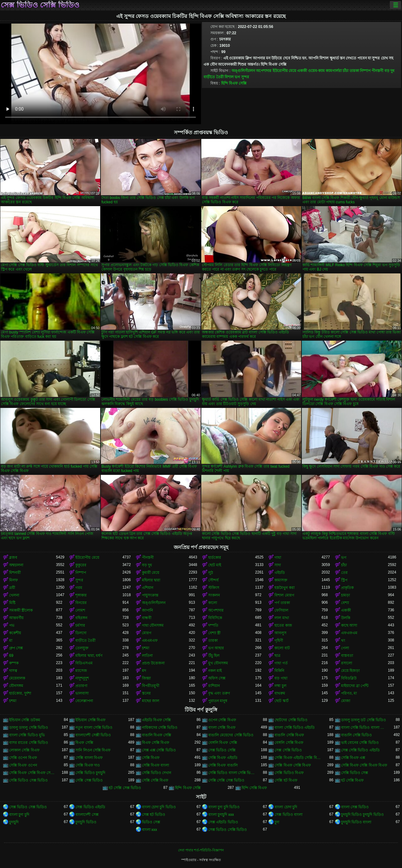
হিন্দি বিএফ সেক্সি (234, 83)
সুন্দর (245, 77)
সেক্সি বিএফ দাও (88, 765)
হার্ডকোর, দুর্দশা (20, 693)
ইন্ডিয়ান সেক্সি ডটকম (25, 720)
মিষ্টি (12, 603)
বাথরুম (280, 693)
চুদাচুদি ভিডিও (86, 822)
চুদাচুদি (14, 822)
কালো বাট (282, 648)
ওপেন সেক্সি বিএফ (222, 720)
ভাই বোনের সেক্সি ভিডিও (360, 743)
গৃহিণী (279, 640)
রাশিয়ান (214, 686)
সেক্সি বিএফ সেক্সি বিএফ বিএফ (364, 765)
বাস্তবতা (347, 656)
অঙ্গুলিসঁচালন (243, 71)
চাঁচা (345, 71)
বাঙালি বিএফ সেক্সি (157, 735)
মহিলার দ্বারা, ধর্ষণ (89, 656)
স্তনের (146, 693)
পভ (12, 625)
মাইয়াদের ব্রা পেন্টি (355, 686)
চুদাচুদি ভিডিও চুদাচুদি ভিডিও (362, 815)
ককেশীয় (15, 633)
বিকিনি (279, 671)
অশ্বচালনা (16, 565)
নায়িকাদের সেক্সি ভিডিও (160, 728)
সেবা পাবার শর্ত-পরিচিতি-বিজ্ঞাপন (201, 850)
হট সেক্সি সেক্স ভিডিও (125, 788)
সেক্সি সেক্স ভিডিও (89, 780)
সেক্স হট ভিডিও (154, 815)
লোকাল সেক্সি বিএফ (24, 750)
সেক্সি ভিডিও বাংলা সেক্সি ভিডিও (232, 773)
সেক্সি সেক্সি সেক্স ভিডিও (226, 780)
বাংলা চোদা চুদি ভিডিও (159, 807)
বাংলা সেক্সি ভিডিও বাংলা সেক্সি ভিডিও (364, 728)
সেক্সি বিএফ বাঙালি (223, 765)
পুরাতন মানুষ (218, 701)
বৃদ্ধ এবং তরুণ (219, 693)
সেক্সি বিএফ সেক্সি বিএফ (293, 765)
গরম (79, 588)
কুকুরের (81, 565)
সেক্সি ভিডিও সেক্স (355, 773)
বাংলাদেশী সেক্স (87, 815)
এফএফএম (349, 633)
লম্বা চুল (280, 686)
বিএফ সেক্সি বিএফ (156, 743)
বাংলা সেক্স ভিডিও (355, 807)
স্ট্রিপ (344, 580)
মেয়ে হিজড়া (350, 671)
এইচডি (280, 573)
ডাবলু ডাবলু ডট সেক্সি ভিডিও (364, 720)
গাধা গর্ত (281, 663)
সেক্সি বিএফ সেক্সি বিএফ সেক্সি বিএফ (33, 773)
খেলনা (14, 595)
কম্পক (14, 663)
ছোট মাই (215, 565)
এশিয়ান (148, 588)
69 (11, 656)
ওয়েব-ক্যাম (316, 71)
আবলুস (280, 633)
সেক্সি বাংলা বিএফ (89, 758)
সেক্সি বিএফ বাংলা (156, 765)
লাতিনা (147, 656)
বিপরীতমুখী (151, 686)
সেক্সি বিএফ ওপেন (23, 765)
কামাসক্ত (281, 580)
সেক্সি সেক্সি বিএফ (155, 780)
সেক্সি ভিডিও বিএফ (289, 773)
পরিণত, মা (349, 693)
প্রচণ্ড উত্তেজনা (153, 663)
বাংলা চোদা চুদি (286, 807)
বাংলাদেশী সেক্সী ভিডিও (93, 735)
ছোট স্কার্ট (281, 701)
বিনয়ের (81, 603)
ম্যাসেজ (81, 671)
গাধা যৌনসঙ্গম (153, 625)
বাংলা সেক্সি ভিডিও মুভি (27, 735)
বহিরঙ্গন (81, 618)
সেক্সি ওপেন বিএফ (23, 758)
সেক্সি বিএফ (151, 758)
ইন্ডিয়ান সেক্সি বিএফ (90, 720)
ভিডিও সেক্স (151, 822)
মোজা (346, 701)
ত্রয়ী (12, 588)
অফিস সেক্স (217, 678)
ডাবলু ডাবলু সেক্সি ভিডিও (29, 728)
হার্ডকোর (215, 558)
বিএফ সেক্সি (84, 743)
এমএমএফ (150, 640)
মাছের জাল (151, 701)
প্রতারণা (81, 686)
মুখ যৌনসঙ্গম (218, 663)
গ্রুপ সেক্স (16, 648)
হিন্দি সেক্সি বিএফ (254, 788)
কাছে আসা (349, 625)
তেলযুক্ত (82, 648)
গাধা (278, 558)
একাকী (302, 71)
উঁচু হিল (214, 656)
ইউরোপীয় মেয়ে (284, 71)
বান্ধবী (147, 618)
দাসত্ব (13, 671)
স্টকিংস (214, 588)
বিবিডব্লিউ (349, 678)
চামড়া (345, 595)
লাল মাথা (282, 618)
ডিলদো (81, 633)
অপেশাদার (264, 71)
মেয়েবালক (17, 678)
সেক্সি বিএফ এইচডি (223, 758)
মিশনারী (15, 573)
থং (343, 640)
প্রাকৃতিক (347, 588)
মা (11, 640)
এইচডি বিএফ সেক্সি (157, 720)
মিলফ (14, 580)
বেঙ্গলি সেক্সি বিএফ (289, 743)
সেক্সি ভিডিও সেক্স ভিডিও (28, 780)
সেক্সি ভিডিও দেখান (157, 773)
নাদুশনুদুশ (82, 678)
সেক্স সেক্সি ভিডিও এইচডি (360, 750)
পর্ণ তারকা (282, 603)
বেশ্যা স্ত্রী (214, 633)
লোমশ (80, 610)
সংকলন (214, 595)
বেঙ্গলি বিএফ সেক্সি (223, 743)
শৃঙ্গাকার (81, 595)
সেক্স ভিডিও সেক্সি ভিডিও (40, 5)
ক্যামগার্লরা (334, 71)
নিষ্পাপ (365, 71)
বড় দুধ (389, 71)
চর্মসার (80, 625)
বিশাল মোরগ (284, 595)
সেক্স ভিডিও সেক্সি (222, 750)
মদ (144, 671)
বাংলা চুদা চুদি (19, 815)
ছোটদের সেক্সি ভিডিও (291, 720)
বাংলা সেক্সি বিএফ (222, 728)
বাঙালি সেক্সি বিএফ (289, 735)
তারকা (354, 71)
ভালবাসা (82, 693)
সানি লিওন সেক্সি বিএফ (93, 750)
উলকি (346, 618)
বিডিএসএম (84, 663)
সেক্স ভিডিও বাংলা (288, 815)
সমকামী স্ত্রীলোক (21, 610)
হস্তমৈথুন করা (284, 588)
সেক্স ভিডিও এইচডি (90, 807)
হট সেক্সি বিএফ (353, 780)
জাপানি (147, 610)
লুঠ (211, 573)
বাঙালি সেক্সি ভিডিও (357, 735)
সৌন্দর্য (213, 580)
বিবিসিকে (215, 618)
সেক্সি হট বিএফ (286, 780)
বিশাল (229, 77)
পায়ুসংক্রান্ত (150, 595)
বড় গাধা (281, 678)
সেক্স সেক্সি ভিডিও (288, 750)
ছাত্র (277, 656)
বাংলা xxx (149, 830)
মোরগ (147, 633)
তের (344, 573)
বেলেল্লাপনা (84, 701)
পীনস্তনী (377, 71)
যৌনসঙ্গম (16, 686)
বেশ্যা (345, 603)
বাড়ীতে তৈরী (213, 77)
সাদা (278, 565)
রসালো (347, 663)
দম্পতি (213, 625)
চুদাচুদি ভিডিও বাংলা (356, 822)
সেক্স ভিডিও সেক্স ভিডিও (28, 807)
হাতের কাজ (283, 625)
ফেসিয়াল (281, 610)
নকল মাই (215, 671)
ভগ (237, 77)
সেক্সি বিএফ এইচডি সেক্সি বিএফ (298, 758)
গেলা (345, 648)
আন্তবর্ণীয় (16, 618)
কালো (213, 603)
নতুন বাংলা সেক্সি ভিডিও (94, 728)
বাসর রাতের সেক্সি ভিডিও (29, 743)
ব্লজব (13, 558)
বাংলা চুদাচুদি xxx (221, 815)
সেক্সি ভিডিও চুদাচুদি (90, 773)
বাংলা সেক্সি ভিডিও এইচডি (295, 728)
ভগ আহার (216, 648)
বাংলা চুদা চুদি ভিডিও (224, 807)
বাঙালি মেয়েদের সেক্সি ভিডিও (231, 735)
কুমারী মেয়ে (151, 573)
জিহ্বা (146, 678)
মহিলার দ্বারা (151, 580)
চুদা (277, 822)
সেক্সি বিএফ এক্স (353, 758)
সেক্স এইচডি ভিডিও (223, 822)
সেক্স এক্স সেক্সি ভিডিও (159, 750)
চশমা (146, 648)
